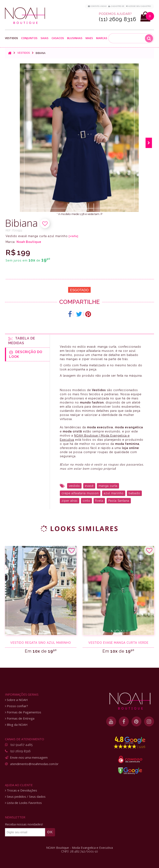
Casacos (58, 38)
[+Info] (73, 236)
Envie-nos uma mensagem (29, 757)
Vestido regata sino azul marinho (41, 643)
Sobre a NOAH (16, 700)
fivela (99, 501)
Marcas (102, 38)
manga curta (108, 486)
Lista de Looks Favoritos (23, 803)
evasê (89, 486)
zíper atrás (70, 501)
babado (134, 493)
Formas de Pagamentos (23, 712)
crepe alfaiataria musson (80, 493)
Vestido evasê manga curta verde (118, 643)
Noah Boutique (29, 242)
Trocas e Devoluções (21, 790)
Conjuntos (29, 38)
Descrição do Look (26, 354)
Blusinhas (75, 38)
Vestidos (11, 38)
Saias (45, 38)
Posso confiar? (16, 706)
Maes (89, 38)
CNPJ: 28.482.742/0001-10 (79, 851)
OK (50, 832)
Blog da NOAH (16, 725)
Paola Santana (119, 501)
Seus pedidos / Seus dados (25, 797)
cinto (86, 501)
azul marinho (114, 493)
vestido (74, 486)
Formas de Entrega (20, 718)
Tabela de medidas (22, 341)
